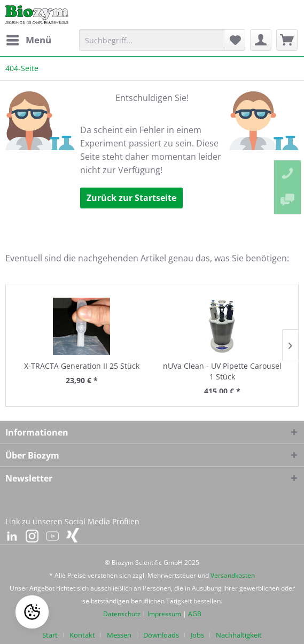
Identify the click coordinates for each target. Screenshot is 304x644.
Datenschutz (122, 614)
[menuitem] (28, 40)
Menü (29, 39)
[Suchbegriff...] (157, 40)
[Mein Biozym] (261, 40)
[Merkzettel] (235, 40)
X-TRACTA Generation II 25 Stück (82, 366)
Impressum (164, 614)
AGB (195, 614)
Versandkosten (233, 575)
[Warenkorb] (287, 40)
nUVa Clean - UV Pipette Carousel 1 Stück (222, 371)
